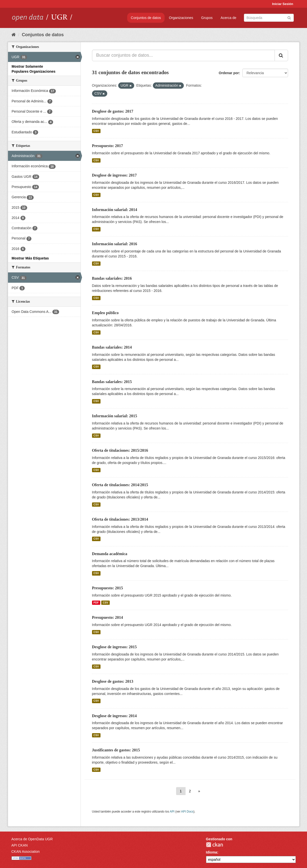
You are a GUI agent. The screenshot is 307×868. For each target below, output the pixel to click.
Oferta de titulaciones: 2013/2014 (120, 519)
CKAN (214, 845)
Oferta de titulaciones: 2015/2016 (120, 450)
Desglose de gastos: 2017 (113, 111)
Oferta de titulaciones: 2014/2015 (120, 485)
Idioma (212, 852)
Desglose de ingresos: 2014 (114, 716)
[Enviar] (289, 17)
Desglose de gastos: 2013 (113, 681)
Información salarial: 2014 (115, 210)
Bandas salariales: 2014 (112, 347)
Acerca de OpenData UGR (32, 839)
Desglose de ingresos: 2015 (114, 647)
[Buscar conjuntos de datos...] (183, 55)
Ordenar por (229, 73)
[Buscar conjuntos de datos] (269, 18)
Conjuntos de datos (146, 18)
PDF (96, 603)
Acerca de (228, 18)
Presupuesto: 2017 (108, 146)
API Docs (187, 812)
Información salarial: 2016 (115, 244)
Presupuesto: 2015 (108, 588)
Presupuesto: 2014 (108, 617)
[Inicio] (14, 35)
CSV (96, 131)
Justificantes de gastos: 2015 (116, 750)
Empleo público (105, 313)
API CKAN (20, 845)
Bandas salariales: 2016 (112, 278)
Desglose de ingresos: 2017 (114, 175)
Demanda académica (110, 554)
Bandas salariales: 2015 (112, 382)
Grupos (207, 18)
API (172, 812)
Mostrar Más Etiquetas (30, 258)
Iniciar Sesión (283, 4)
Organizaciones (181, 18)
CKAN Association (26, 852)
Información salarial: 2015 (115, 416)
